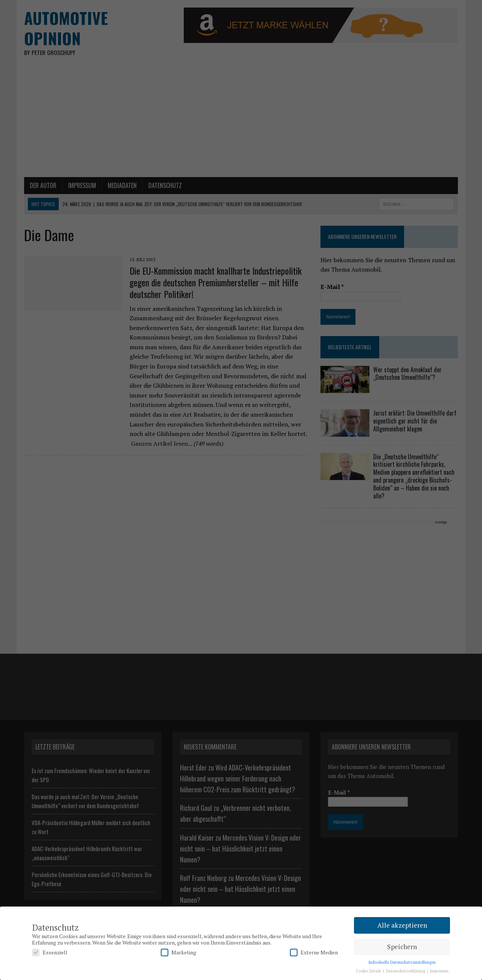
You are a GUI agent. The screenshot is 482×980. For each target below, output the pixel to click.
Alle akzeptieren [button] (402, 925)
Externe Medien (314, 952)
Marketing (178, 952)
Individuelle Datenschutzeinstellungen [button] (402, 962)
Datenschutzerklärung (406, 971)
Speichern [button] (402, 947)
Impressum (439, 971)
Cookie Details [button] (369, 971)
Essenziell (50, 952)
